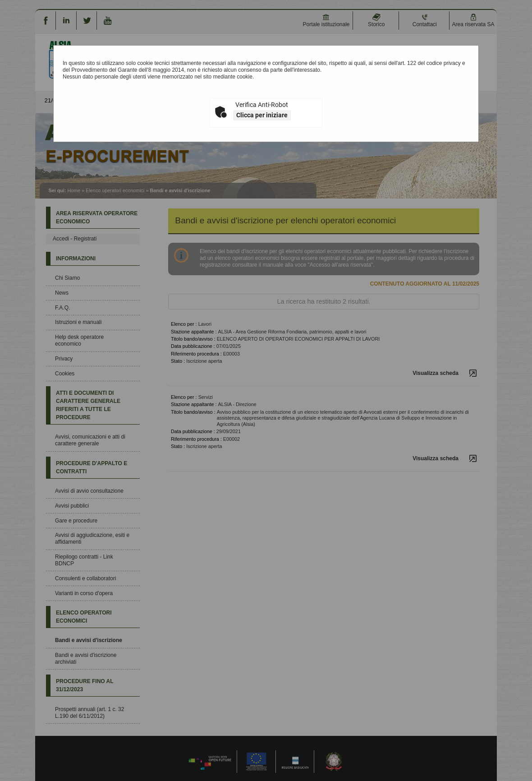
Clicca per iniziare (262, 115)
